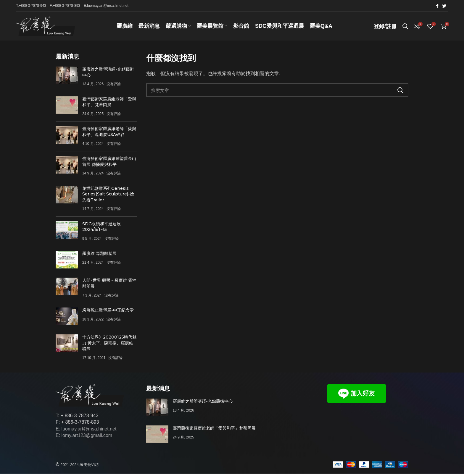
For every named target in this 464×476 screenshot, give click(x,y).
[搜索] (277, 93)
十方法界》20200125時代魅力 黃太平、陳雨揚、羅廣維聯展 (109, 345)
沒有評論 (114, 86)
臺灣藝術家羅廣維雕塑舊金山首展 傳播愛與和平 (109, 164)
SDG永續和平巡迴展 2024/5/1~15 (101, 229)
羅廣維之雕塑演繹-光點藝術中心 (203, 404)
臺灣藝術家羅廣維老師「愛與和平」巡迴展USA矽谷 (109, 134)
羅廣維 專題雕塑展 (99, 256)
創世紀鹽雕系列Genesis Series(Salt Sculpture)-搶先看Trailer (108, 196)
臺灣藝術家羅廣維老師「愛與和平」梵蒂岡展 (109, 104)
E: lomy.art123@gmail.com (84, 438)
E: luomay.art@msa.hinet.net (86, 431)
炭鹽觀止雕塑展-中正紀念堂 (108, 313)
